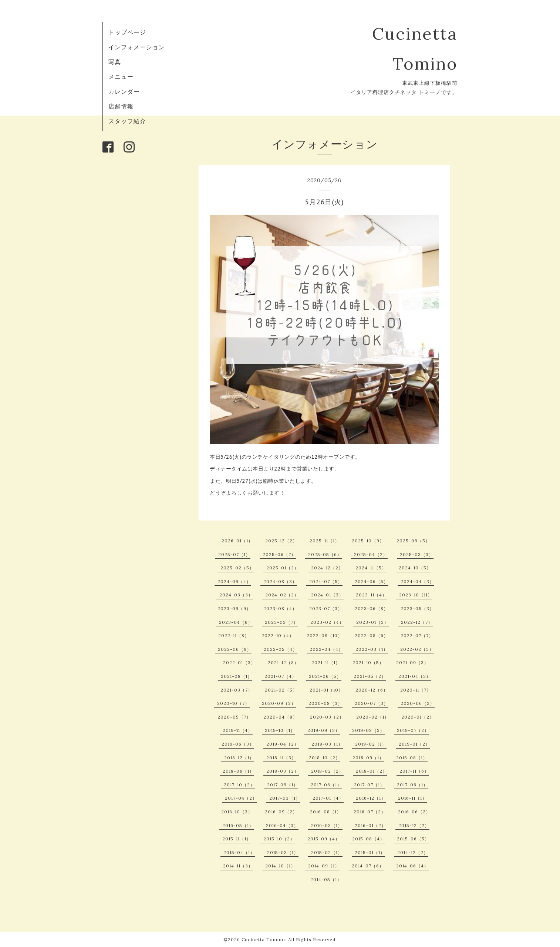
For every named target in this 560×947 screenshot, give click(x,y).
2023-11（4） (371, 595)
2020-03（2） (327, 717)
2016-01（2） (370, 825)
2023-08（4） (280, 608)
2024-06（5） (372, 581)
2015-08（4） (368, 839)
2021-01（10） (326, 690)
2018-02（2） (327, 771)
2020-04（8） (280, 717)
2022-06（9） (235, 649)
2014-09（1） (324, 866)
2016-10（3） (237, 812)
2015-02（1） (327, 852)
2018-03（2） (283, 771)
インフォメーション (137, 47)
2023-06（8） (372, 608)
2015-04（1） (239, 852)
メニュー (121, 77)
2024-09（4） (234, 581)
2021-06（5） (325, 676)
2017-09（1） (283, 785)
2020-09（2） (279, 703)
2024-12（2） (327, 568)
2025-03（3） (417, 554)
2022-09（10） (325, 635)
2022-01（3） (239, 662)
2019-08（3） (368, 730)
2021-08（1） (237, 676)
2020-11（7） (416, 690)
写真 (115, 62)
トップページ (127, 32)
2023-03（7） (281, 622)
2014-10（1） (280, 866)
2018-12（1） (239, 758)
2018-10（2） (325, 758)
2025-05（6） (325, 554)
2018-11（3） (281, 758)
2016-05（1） (238, 825)
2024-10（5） (415, 568)
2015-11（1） (237, 839)
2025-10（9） (368, 541)
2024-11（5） (371, 568)
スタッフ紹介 (127, 121)
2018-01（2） (372, 771)
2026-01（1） (237, 541)
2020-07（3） (372, 703)
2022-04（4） (326, 649)
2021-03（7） (237, 690)
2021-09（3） (412, 662)
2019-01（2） (414, 744)
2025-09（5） (413, 541)
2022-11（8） (234, 635)
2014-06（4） (412, 866)
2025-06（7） (279, 554)
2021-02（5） (281, 690)
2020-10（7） (233, 703)
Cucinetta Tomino (263, 939)
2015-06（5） (413, 839)
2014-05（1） (326, 879)
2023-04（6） (236, 622)
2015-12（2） (414, 825)
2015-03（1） (283, 852)
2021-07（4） (281, 676)
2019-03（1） (327, 744)
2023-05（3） (417, 608)
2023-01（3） (372, 622)
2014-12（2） (413, 852)
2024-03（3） (236, 595)
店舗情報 (121, 106)
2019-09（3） (324, 730)
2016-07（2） (370, 812)
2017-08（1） (326, 785)
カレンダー (124, 91)
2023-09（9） (234, 608)
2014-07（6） (368, 866)
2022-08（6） (372, 635)
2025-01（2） (283, 568)
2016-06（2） (414, 812)
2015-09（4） (324, 839)
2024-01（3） (327, 595)
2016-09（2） (281, 812)
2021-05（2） (370, 676)
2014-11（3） (238, 866)
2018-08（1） (412, 758)
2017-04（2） (241, 798)
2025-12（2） (281, 541)
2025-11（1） (325, 541)
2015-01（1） (370, 852)
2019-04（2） (283, 744)
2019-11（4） (238, 730)
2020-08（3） (325, 703)
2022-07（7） (417, 635)
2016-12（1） (371, 798)
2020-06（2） (418, 703)
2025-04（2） (371, 554)
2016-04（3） (282, 825)
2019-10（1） (280, 730)
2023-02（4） (327, 622)
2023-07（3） (326, 608)
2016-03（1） (327, 825)
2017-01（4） (328, 798)
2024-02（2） (282, 595)
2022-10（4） (278, 635)
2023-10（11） (416, 595)
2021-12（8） (283, 662)
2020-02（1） (373, 717)
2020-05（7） (234, 717)
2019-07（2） (413, 730)
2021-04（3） (415, 676)
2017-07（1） (369, 785)
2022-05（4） (281, 649)
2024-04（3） (417, 581)
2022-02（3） (417, 649)
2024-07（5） (326, 581)
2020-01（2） (418, 717)
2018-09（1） (368, 758)
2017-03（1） (285, 798)
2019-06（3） (238, 744)
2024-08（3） (280, 581)
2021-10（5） (368, 662)
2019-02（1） (371, 744)
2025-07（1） (234, 554)
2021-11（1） (326, 662)
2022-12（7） (417, 622)
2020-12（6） (372, 690)
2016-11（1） (412, 798)
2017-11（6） (414, 771)
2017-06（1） (412, 785)
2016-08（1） (326, 812)
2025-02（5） (237, 568)
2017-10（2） (239, 785)
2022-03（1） (372, 649)
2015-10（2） (279, 839)
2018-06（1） (238, 771)
